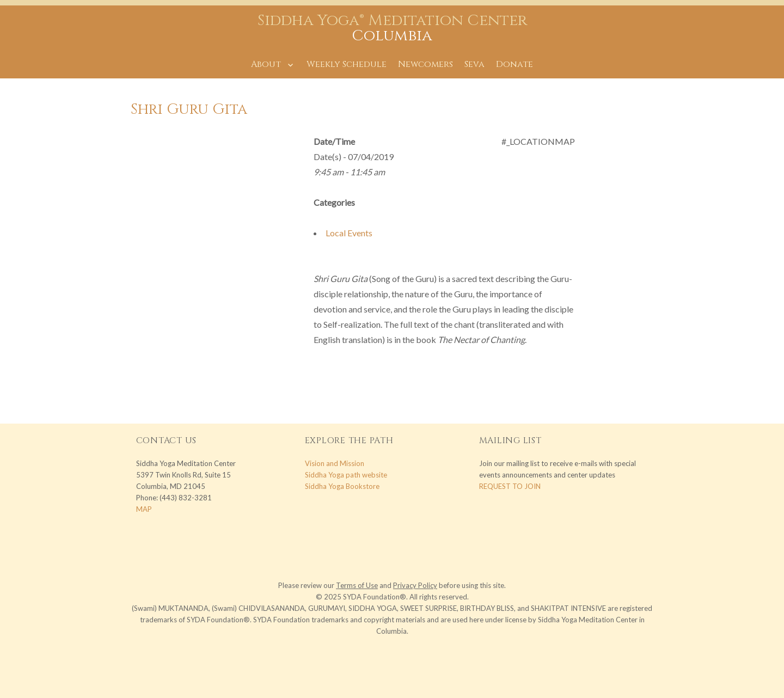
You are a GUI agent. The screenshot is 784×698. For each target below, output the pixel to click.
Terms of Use (357, 585)
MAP (144, 509)
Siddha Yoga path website (346, 475)
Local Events (349, 233)
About (266, 64)
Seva (474, 64)
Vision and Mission (335, 463)
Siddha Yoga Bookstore (342, 486)
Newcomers (425, 64)
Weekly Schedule (347, 64)
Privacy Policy (415, 585)
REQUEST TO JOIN (510, 486)
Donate (514, 64)
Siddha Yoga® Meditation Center (392, 20)
